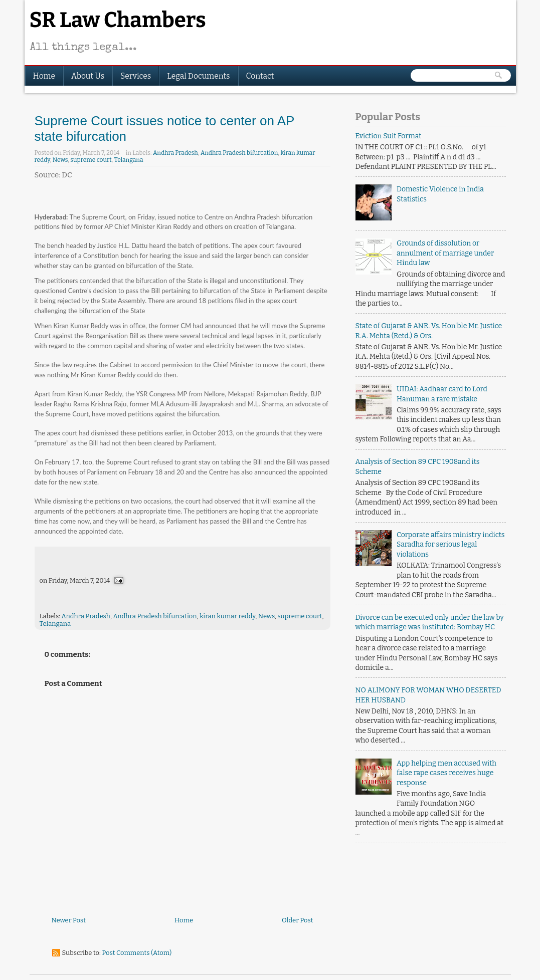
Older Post (297, 920)
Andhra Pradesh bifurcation (239, 153)
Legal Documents (198, 76)
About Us (88, 76)
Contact (260, 76)
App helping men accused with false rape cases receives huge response (446, 773)
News (60, 160)
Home (44, 76)
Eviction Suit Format (389, 136)
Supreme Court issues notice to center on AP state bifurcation (164, 129)
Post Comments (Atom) (137, 953)
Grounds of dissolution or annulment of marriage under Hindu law (445, 253)
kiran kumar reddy (227, 616)
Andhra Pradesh (175, 153)
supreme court (91, 160)
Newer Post (69, 920)
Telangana (129, 160)
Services (136, 76)
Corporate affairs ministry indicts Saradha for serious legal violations (451, 545)
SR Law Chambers (118, 20)
